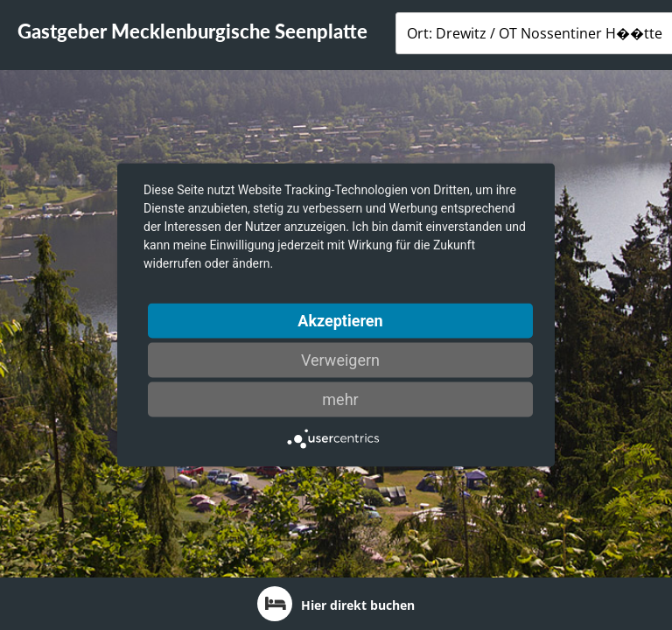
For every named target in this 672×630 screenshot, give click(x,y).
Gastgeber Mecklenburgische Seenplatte (192, 31)
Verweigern (340, 360)
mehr (340, 399)
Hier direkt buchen (336, 604)
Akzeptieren (340, 321)
